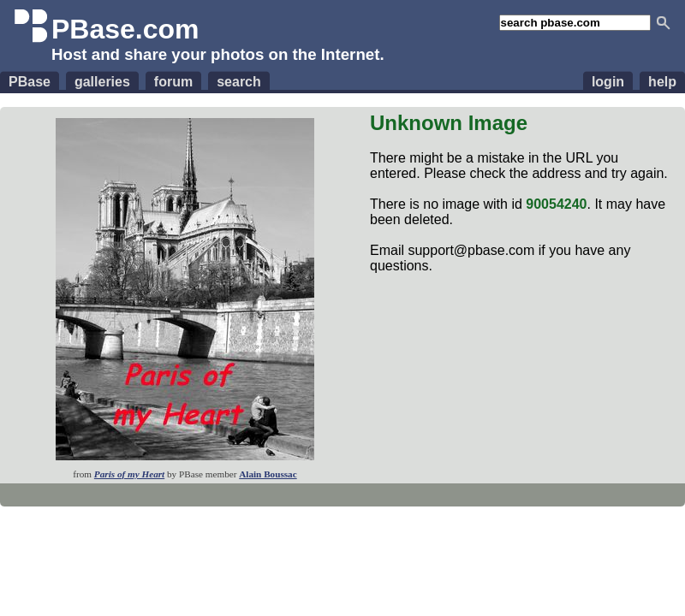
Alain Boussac (268, 474)
